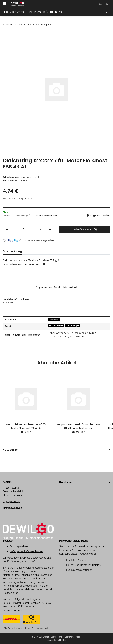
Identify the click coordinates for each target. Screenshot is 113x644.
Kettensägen (73, 326)
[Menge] (24, 230)
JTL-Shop (62, 640)
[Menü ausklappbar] (4, 2)
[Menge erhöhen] (50, 230)
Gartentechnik (56, 326)
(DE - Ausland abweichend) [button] (43, 216)
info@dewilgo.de (12, 508)
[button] (100, 4)
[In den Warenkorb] (5, 34)
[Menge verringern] (7, 230)
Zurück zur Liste (13, 25)
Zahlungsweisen (19, 546)
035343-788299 (12, 501)
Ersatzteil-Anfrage (76, 560)
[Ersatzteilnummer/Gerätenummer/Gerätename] (107, 12)
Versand (29, 199)
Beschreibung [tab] (12, 251)
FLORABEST (54, 319)
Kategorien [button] (11, 450)
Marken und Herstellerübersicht (84, 565)
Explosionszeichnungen (79, 570)
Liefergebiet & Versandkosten (26, 551)
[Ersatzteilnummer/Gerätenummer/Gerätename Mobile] (54, 12)
